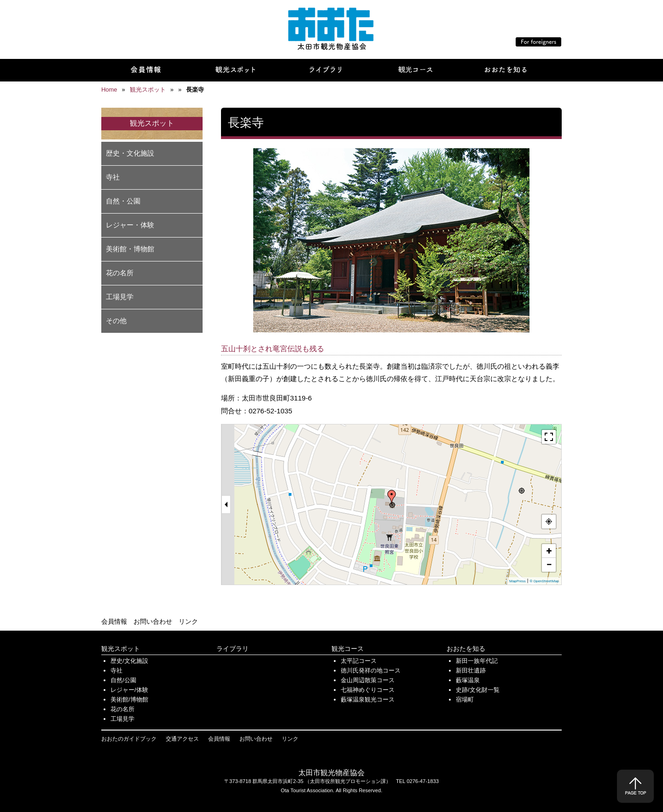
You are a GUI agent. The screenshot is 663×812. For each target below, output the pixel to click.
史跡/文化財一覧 (478, 690)
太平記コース (359, 661)
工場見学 (120, 297)
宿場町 (465, 699)
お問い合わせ (153, 621)
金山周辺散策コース (368, 680)
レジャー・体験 (130, 225)
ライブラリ (233, 649)
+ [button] (549, 551)
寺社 (113, 177)
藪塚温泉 (468, 680)
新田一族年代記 (477, 661)
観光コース (348, 649)
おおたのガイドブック (129, 739)
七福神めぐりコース (368, 690)
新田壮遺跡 (471, 670)
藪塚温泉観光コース (368, 699)
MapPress (518, 581)
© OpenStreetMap (544, 581)
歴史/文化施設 (129, 661)
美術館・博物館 (130, 249)
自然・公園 (123, 201)
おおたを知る (466, 649)
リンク (188, 621)
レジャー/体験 (129, 690)
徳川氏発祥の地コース (371, 670)
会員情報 (114, 621)
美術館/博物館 (129, 699)
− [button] (549, 565)
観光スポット (121, 649)
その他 (116, 321)
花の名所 (120, 273)
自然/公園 (123, 680)
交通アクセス (182, 739)
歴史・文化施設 (130, 153)
